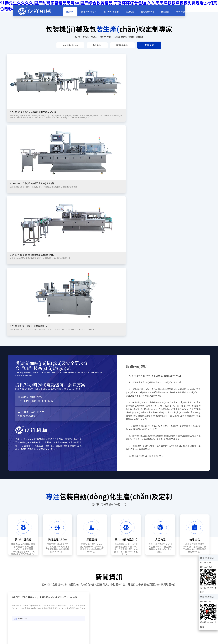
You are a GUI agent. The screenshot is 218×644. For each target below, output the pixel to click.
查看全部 (157, 46)
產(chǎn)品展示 (116, 13)
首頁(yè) (76, 13)
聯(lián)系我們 (189, 13)
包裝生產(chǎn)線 (65, 46)
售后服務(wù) (153, 13)
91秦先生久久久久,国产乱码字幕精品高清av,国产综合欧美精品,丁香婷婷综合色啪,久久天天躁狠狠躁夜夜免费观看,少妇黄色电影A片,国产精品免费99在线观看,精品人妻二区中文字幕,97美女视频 (90, 640)
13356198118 (26, 284)
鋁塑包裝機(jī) (128, 46)
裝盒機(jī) (98, 46)
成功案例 (135, 13)
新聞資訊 (170, 13)
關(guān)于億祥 (94, 13)
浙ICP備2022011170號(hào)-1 (195, 628)
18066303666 (44, 284)
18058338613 (26, 300)
